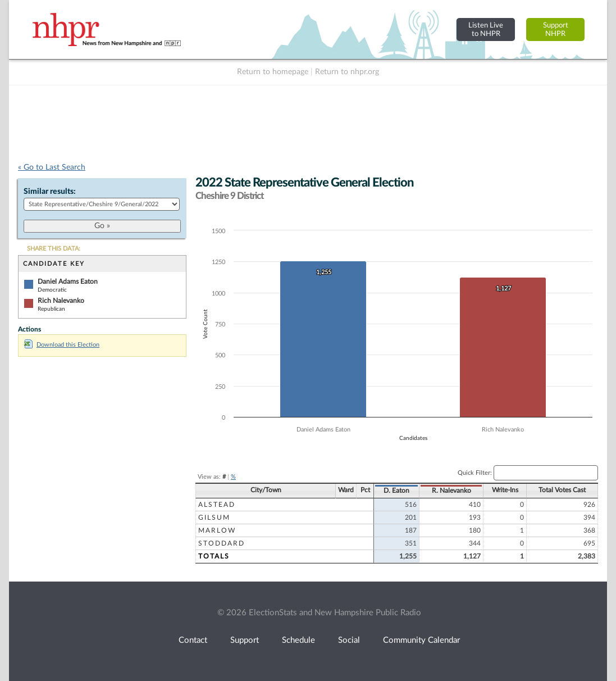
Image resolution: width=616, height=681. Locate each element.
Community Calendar (421, 640)
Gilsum (214, 517)
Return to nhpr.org (347, 72)
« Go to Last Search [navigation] (52, 167)
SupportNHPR (556, 29)
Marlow (217, 530)
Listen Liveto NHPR (486, 29)
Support (245, 640)
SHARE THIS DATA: (54, 249)
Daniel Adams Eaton (68, 282)
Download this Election (62, 345)
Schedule (298, 640)
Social (349, 640)
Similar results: (50, 192)
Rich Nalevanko (61, 301)
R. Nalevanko (451, 491)
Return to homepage (273, 72)
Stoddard (222, 543)
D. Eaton (396, 491)
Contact (193, 640)
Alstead (217, 505)
